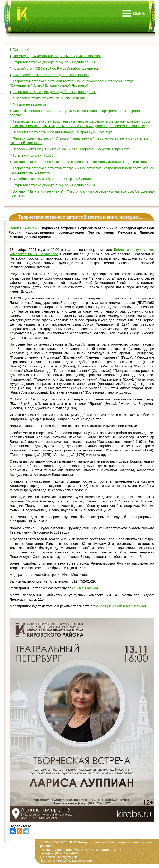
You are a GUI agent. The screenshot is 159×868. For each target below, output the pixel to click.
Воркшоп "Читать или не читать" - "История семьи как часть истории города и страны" (81, 162)
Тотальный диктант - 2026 (33, 155)
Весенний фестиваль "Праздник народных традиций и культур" (63, 132)
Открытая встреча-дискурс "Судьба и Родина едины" (54, 62)
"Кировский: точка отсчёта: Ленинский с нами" (49, 98)
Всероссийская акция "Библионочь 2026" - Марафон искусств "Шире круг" (71, 149)
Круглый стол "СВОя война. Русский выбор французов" (56, 68)
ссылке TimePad (85, 588)
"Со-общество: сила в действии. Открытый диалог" (53, 179)
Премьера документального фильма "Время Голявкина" (57, 56)
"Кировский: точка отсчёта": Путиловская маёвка (51, 75)
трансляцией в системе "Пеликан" (120, 606)
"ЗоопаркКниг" (24, 50)
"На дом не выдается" (30, 104)
